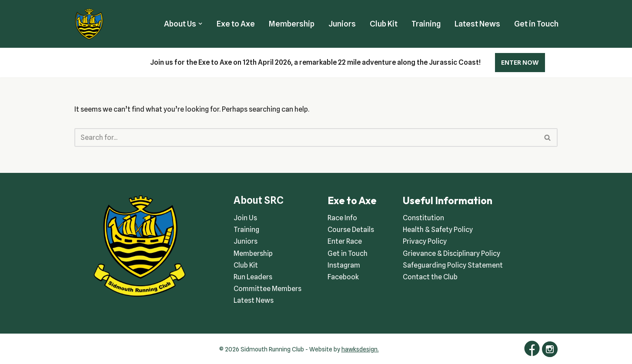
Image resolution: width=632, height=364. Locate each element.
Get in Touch (536, 24)
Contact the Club (430, 277)
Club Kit (384, 24)
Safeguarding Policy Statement (453, 265)
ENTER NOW (520, 63)
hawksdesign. (360, 349)
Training (426, 24)
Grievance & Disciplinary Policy (451, 253)
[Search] (306, 137)
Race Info (342, 218)
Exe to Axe (236, 24)
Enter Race (345, 241)
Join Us (245, 218)
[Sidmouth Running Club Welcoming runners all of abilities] (89, 24)
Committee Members (268, 289)
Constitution (423, 218)
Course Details (351, 230)
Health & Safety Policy (438, 230)
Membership (292, 24)
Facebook (343, 277)
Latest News (477, 24)
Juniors (342, 24)
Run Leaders (253, 277)
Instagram (344, 265)
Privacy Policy (425, 241)
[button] (200, 24)
